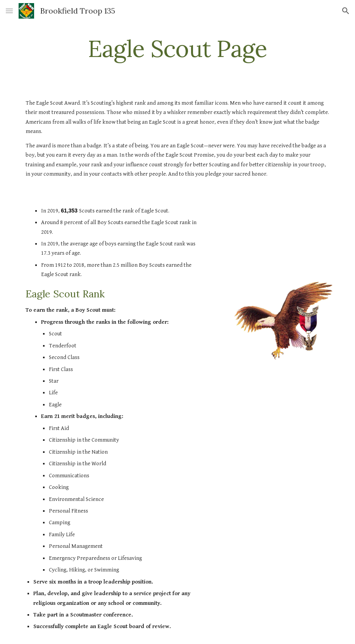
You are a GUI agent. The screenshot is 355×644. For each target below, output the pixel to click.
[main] (177, 48)
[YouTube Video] (283, 238)
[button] (9, 11)
